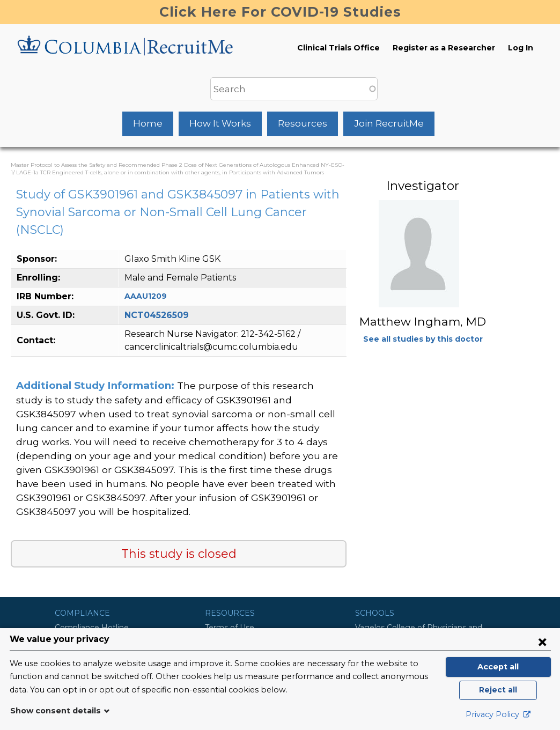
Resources (303, 123)
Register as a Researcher (444, 48)
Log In (521, 48)
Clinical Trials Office (338, 48)
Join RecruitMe (389, 123)
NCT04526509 (157, 315)
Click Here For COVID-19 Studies (280, 12)
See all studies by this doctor (423, 339)
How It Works (220, 123)
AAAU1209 (146, 296)
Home (148, 123)
